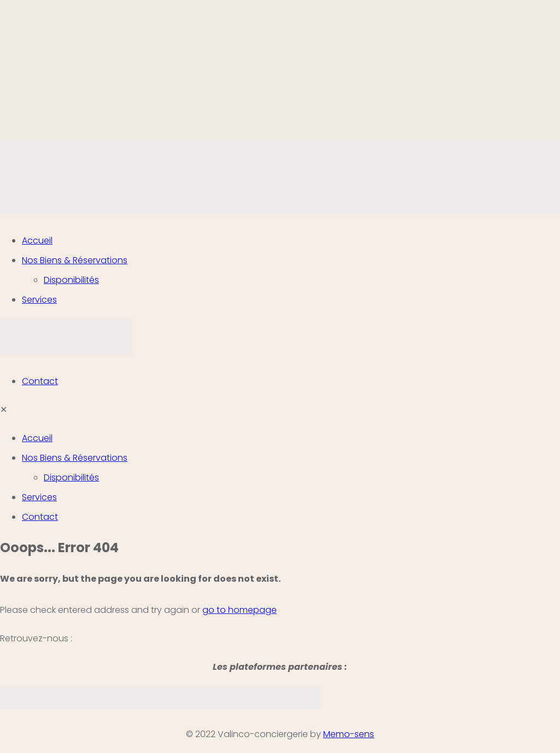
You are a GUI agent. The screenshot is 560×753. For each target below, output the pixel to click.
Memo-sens (349, 734)
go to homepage (240, 610)
